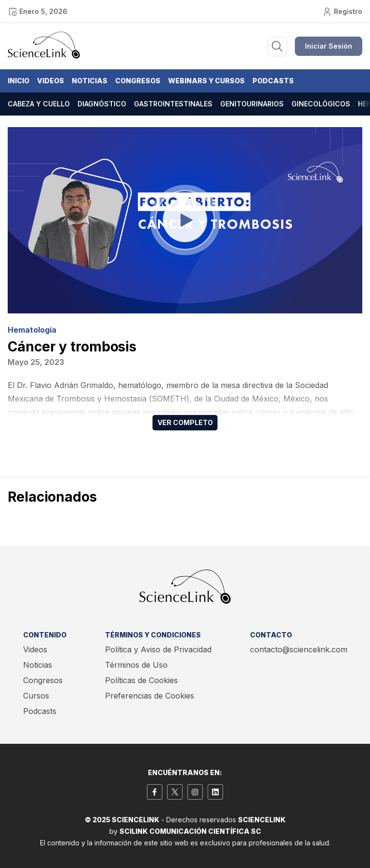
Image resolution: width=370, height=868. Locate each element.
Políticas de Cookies (141, 680)
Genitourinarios (252, 104)
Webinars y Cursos (206, 81)
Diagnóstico (102, 104)
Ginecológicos (321, 104)
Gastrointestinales (173, 104)
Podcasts (273, 81)
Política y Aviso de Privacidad (158, 649)
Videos (51, 81)
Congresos (138, 81)
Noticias (90, 81)
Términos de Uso (136, 665)
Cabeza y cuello (39, 104)
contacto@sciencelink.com (299, 649)
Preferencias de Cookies (150, 696)
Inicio (19, 81)
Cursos (36, 696)
